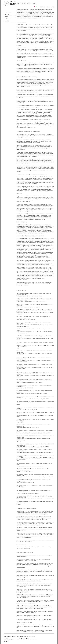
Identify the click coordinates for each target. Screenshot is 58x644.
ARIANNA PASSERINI (27, 4)
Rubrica (48, 7)
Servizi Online (42, 7)
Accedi (53, 7)
